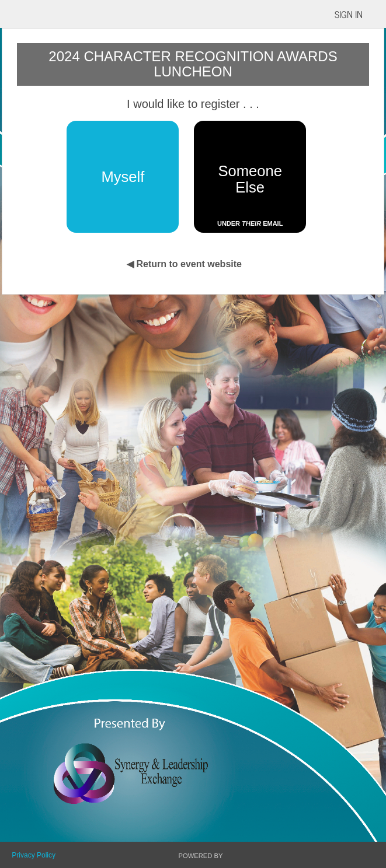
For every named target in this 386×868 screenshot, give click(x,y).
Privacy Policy (34, 855)
